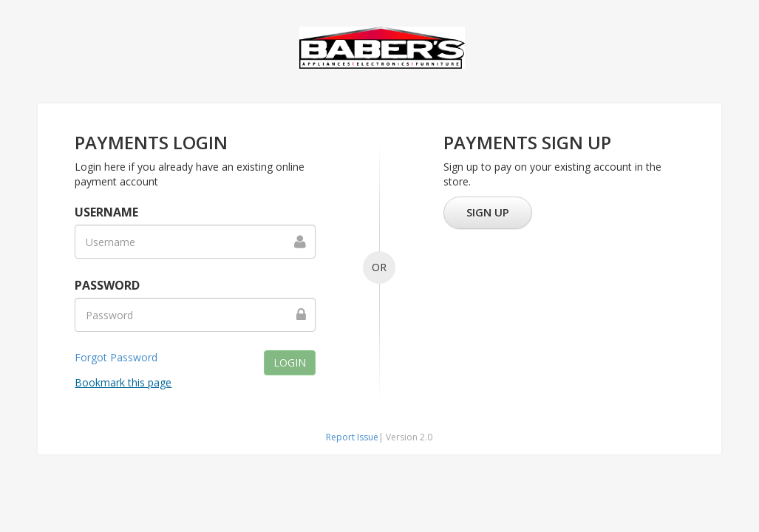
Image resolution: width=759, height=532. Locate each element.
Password (107, 285)
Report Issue (352, 437)
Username (106, 212)
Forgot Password (116, 357)
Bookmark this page (123, 382)
